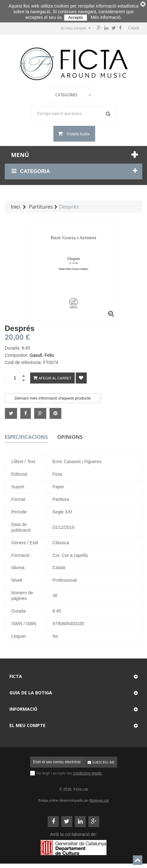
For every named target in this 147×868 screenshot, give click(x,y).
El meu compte (27, 723)
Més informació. (106, 17)
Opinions (70, 435)
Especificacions (26, 435)
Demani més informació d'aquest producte (53, 396)
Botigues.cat (99, 798)
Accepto (76, 17)
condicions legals (87, 771)
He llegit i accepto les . (70, 771)
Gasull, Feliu (42, 353)
